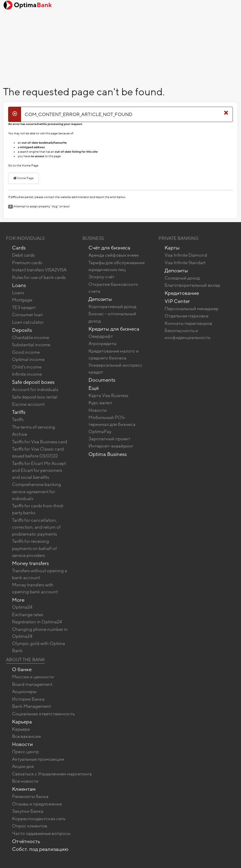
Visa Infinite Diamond (186, 255)
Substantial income (31, 345)
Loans (19, 285)
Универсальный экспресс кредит (115, 369)
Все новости (25, 781)
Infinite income (27, 374)
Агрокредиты (102, 344)
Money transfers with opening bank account (35, 588)
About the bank (25, 660)
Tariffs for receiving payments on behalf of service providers (34, 548)
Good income (26, 352)
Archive (20, 434)
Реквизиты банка (30, 796)
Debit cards (23, 255)
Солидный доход (182, 278)
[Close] (226, 113)
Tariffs (19, 412)
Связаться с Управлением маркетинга (52, 774)
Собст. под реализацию (40, 849)
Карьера (22, 722)
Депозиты (100, 299)
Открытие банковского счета (113, 288)
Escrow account (28, 404)
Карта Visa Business (108, 396)
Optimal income (28, 359)
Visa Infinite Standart (185, 263)
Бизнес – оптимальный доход (112, 317)
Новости (98, 410)
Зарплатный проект (109, 439)
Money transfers (30, 563)
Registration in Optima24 (37, 622)
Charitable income (31, 338)
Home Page (23, 178)
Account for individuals (35, 390)
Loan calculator (28, 322)
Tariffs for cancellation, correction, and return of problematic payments (36, 527)
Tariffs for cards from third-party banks (38, 509)
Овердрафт (101, 336)
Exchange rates (28, 615)
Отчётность (26, 841)
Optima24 (22, 607)
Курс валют (100, 403)
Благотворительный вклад (192, 285)
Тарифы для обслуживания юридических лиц (117, 266)
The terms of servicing (34, 427)
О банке (22, 669)
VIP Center (177, 301)
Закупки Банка (28, 811)
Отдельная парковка (187, 316)
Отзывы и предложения (37, 804)
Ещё (94, 388)
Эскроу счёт (101, 277)
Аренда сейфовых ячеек (114, 255)
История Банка (28, 699)
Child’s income (27, 367)
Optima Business (108, 454)
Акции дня (23, 766)
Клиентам (24, 789)
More (18, 600)
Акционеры (24, 692)
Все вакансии (26, 736)
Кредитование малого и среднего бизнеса (114, 355)
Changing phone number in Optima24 (40, 633)
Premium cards (27, 263)
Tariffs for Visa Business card (40, 442)
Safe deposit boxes (33, 382)
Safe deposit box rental (35, 397)
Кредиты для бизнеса (114, 329)
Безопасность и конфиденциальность (187, 334)
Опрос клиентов (30, 826)
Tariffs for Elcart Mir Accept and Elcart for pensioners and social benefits (39, 470)
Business (93, 238)
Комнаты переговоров (188, 323)
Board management (32, 684)
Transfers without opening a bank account (40, 574)
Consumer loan (28, 315)
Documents (102, 380)
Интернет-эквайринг (111, 446)
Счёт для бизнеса (109, 248)
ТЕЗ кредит (24, 307)
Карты (172, 248)
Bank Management (31, 706)
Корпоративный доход (112, 307)
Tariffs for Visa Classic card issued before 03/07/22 (38, 452)
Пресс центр (25, 752)
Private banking (179, 238)
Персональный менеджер (192, 309)
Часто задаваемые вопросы (41, 833)
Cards (19, 248)
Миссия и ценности (33, 677)
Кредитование (182, 293)
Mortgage (22, 300)
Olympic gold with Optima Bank (39, 647)
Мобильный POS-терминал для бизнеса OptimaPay (112, 424)
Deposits (22, 330)
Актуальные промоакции (38, 759)
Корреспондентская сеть (39, 819)
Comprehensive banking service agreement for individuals (37, 491)
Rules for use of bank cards (39, 277)
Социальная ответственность (43, 714)
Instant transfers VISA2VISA (39, 270)
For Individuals (25, 238)
